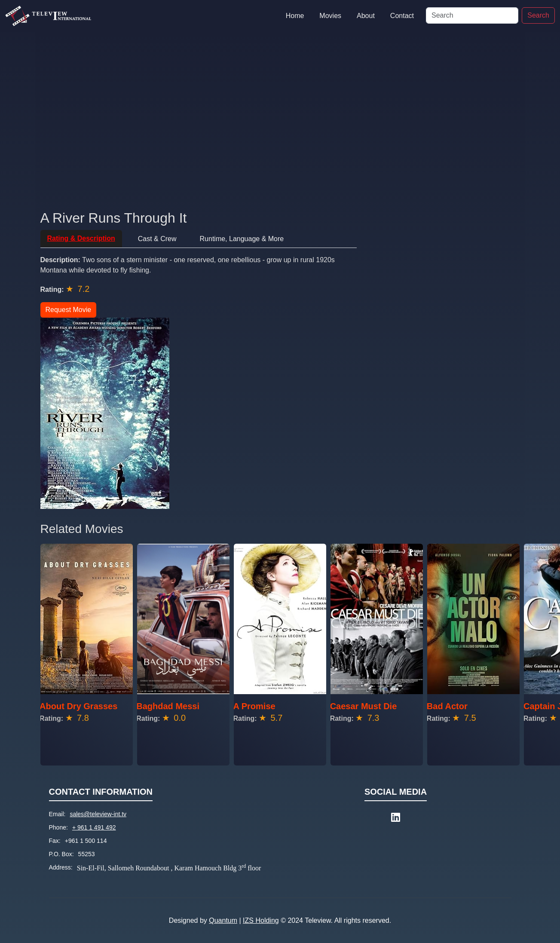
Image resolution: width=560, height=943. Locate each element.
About (366, 16)
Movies (330, 16)
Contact (402, 16)
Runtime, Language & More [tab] (242, 239)
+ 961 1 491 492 (94, 827)
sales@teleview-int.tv (98, 814)
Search (538, 15)
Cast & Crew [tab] (157, 239)
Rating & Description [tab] (81, 238)
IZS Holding (261, 920)
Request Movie (69, 310)
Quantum (223, 920)
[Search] (472, 15)
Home (295, 16)
